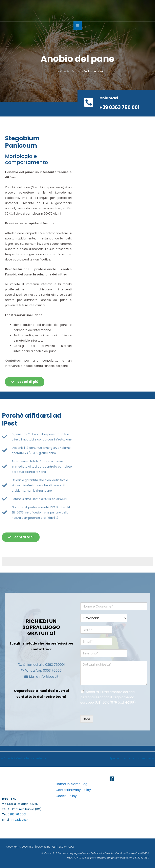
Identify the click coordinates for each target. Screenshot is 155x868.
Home (55, 71)
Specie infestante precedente (24, 758)
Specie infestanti (71, 71)
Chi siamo (73, 784)
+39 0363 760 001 (119, 107)
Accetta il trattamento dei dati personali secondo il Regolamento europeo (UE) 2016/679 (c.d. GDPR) (108, 697)
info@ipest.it (20, 820)
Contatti (62, 790)
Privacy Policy (80, 790)
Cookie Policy (66, 796)
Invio (87, 719)
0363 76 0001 (17, 814)
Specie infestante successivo (132, 758)
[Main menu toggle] (78, 26)
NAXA (71, 847)
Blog (84, 784)
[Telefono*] (100, 653)
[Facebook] (112, 779)
